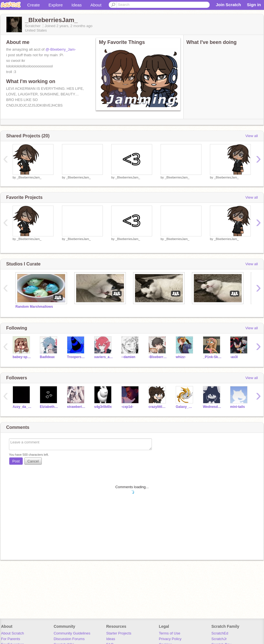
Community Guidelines (72, 633)
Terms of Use (170, 633)
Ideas (77, 5)
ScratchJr (219, 639)
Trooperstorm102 (76, 357)
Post (16, 461)
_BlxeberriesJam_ (29, 177)
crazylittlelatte (158, 407)
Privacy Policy (170, 639)
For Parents (11, 639)
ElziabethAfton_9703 (49, 407)
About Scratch (13, 633)
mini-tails (238, 407)
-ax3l (234, 357)
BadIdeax (47, 357)
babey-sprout (22, 357)
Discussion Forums (69, 639)
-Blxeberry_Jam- (158, 357)
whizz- (181, 357)
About (96, 5)
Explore (56, 5)
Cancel (33, 461)
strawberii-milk (76, 407)
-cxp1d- (127, 407)
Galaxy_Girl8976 (185, 407)
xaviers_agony (104, 357)
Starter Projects (119, 633)
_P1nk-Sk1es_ (212, 357)
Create (33, 5)
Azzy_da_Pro (22, 407)
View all (252, 136)
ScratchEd (220, 633)
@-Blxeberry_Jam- (61, 49)
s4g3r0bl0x (103, 407)
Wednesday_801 (212, 407)
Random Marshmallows (34, 307)
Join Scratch (228, 5)
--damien (128, 357)
